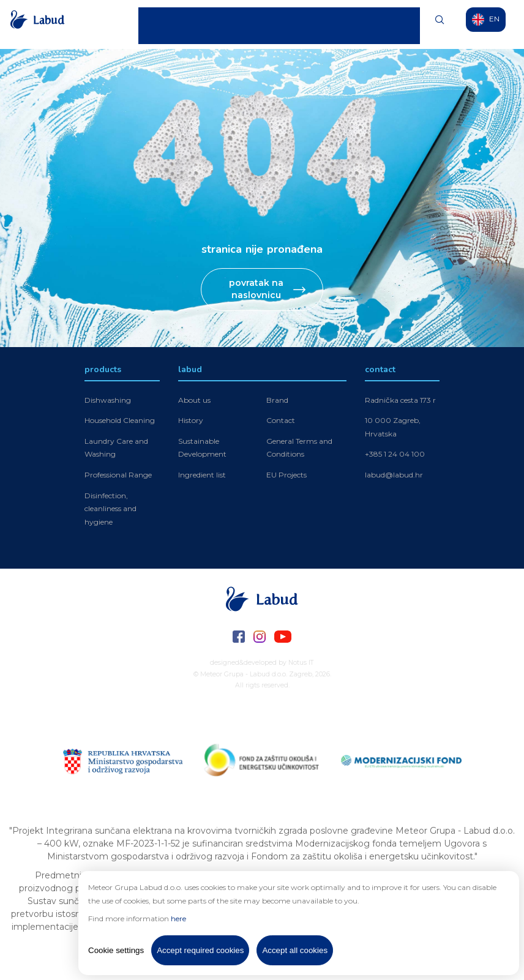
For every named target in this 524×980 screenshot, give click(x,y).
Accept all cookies (295, 950)
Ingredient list (202, 475)
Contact (399, 24)
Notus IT (301, 663)
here (178, 918)
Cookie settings (116, 950)
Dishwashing (108, 400)
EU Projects (286, 475)
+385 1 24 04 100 (395, 454)
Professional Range (118, 475)
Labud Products (200, 24)
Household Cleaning (120, 420)
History (191, 420)
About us (194, 400)
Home (149, 24)
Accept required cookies (200, 950)
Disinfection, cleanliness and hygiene (110, 509)
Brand (277, 400)
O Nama (357, 24)
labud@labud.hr (394, 475)
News (320, 24)
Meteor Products (270, 24)
